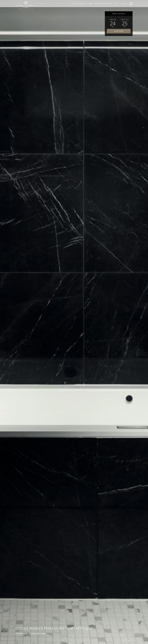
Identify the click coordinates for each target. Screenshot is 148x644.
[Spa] (116, 4)
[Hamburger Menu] (130, 4)
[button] (113, 23)
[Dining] (90, 4)
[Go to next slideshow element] (132, 641)
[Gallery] (124, 4)
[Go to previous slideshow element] (126, 641)
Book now (119, 31)
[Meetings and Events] (104, 4)
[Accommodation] (78, 4)
